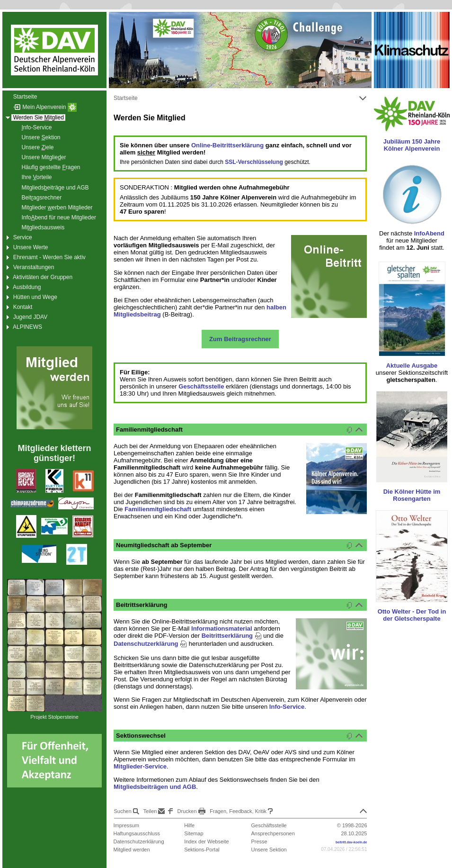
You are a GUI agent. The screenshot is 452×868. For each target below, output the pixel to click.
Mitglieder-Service (140, 766)
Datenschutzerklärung (150, 644)
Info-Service (287, 707)
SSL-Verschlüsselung (254, 162)
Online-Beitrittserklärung (227, 145)
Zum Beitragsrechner (240, 339)
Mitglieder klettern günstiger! (54, 453)
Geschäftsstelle (201, 386)
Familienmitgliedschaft (158, 509)
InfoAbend (429, 233)
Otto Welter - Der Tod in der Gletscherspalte (412, 615)
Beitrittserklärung (232, 636)
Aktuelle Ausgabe (412, 366)
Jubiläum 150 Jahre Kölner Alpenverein (412, 145)
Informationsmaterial (222, 628)
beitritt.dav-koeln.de (351, 842)
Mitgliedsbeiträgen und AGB (155, 787)
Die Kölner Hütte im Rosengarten (412, 495)
